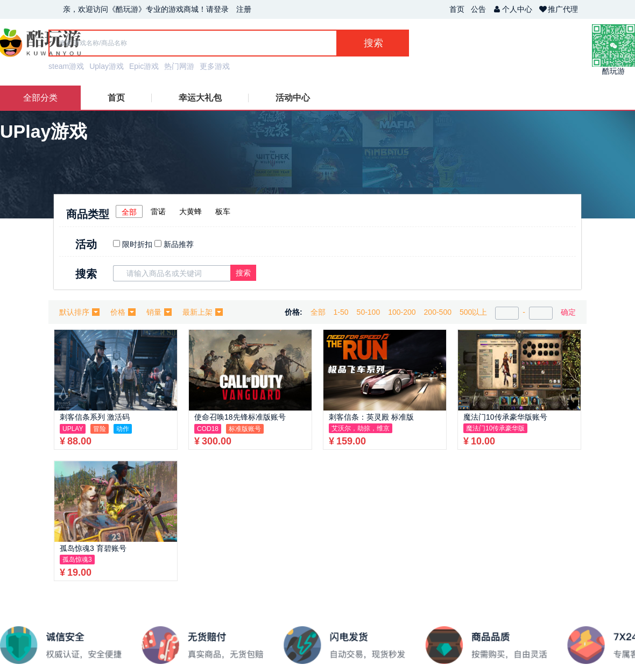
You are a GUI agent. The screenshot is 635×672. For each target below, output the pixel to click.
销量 (159, 312)
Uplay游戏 (107, 66)
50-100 (369, 312)
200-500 (438, 312)
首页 (457, 9)
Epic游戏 (144, 66)
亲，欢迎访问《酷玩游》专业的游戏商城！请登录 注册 (157, 9)
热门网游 (179, 66)
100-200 (402, 312)
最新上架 (203, 312)
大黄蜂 (190, 211)
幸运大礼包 (200, 98)
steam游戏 (66, 66)
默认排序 (79, 312)
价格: (294, 312)
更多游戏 (215, 66)
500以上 (473, 312)
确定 (568, 312)
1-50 (341, 312)
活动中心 (293, 98)
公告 (478, 9)
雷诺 (158, 211)
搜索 (243, 273)
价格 (123, 312)
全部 (129, 212)
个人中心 (512, 9)
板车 (223, 211)
